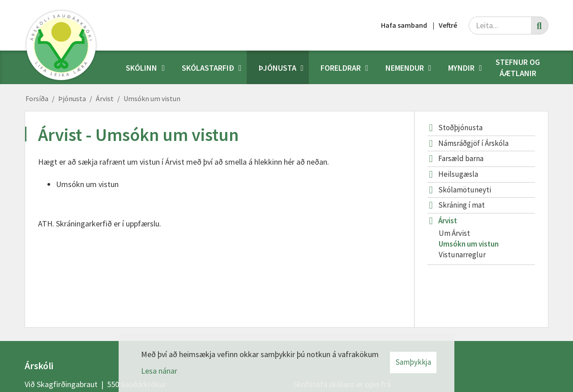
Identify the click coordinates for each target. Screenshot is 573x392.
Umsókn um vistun (152, 98)
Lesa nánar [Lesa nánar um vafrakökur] (159, 371)
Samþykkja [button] (413, 362)
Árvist (105, 98)
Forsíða (37, 98)
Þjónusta (72, 98)
